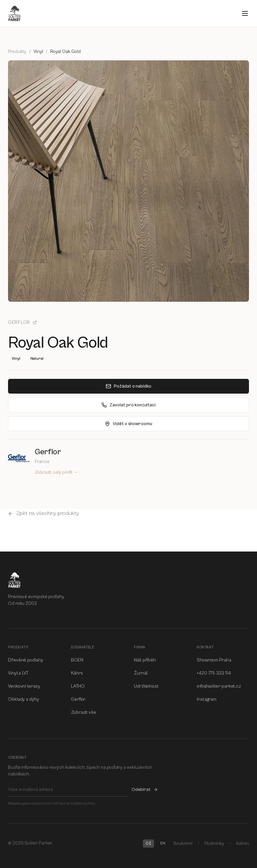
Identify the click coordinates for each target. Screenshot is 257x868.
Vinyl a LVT (18, 673)
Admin (242, 844)
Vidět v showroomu (128, 424)
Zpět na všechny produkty (44, 513)
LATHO (78, 686)
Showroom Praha (214, 660)
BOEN (77, 660)
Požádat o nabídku (128, 386)
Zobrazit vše (83, 712)
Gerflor (22, 323)
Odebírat (145, 790)
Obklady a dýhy (24, 699)
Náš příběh (145, 660)
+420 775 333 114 (214, 673)
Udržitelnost (146, 686)
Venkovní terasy (24, 686)
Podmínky (214, 844)
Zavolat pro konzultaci (128, 405)
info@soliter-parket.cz (219, 686)
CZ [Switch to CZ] (148, 843)
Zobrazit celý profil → (56, 472)
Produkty (17, 52)
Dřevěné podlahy (26, 660)
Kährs (77, 673)
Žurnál (141, 673)
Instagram (207, 699)
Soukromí (183, 844)
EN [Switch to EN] (163, 843)
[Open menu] (245, 13)
